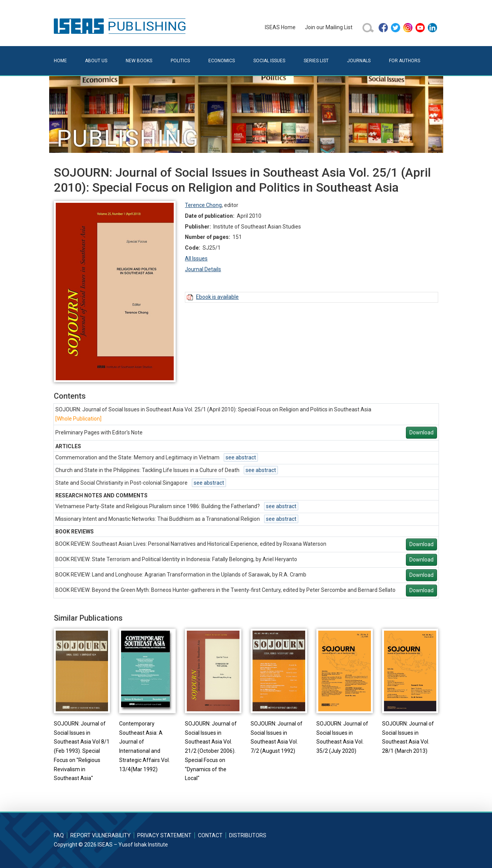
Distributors (248, 835)
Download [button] (421, 432)
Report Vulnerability (101, 835)
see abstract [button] (241, 457)
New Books (139, 61)
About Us (96, 61)
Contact (210, 835)
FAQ (59, 835)
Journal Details (203, 269)
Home (60, 61)
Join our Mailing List (329, 27)
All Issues (196, 258)
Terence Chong (203, 205)
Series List (316, 61)
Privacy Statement (164, 835)
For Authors (405, 61)
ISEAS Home (280, 27)
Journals (359, 61)
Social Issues (269, 61)
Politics (180, 61)
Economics (222, 61)
